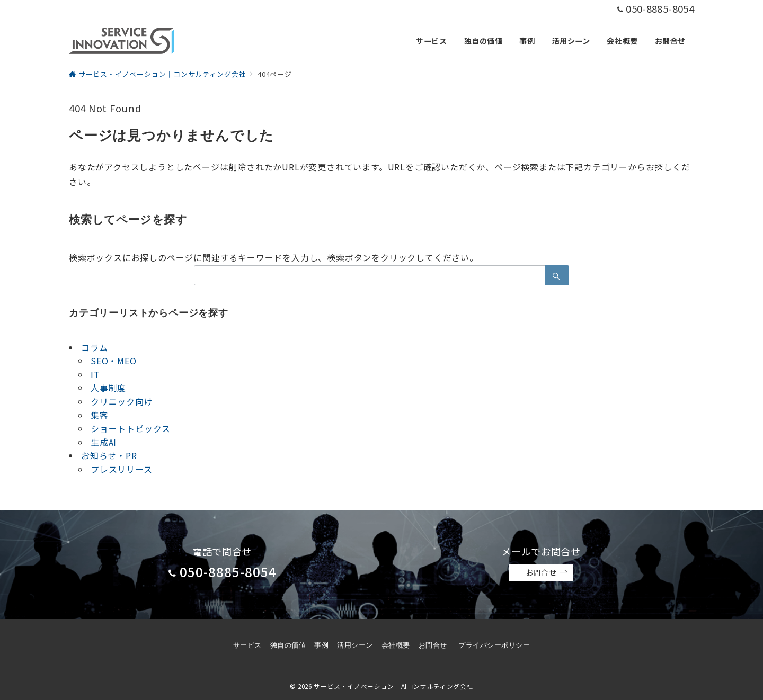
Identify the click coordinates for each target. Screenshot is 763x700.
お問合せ (547, 573)
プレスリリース (122, 469)
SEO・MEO (114, 361)
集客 (100, 415)
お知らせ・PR (109, 455)
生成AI (104, 442)
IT (95, 374)
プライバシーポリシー (494, 645)
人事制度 (108, 388)
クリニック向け (122, 401)
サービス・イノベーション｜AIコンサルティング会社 (393, 686)
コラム (94, 347)
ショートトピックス (131, 428)
